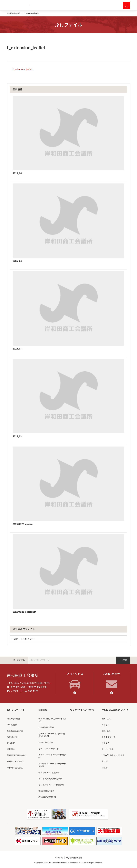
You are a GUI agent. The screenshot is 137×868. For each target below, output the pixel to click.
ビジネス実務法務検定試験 (50, 779)
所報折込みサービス (16, 761)
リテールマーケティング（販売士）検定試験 (52, 735)
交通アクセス (75, 680)
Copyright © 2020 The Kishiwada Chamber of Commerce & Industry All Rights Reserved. (68, 863)
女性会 (105, 768)
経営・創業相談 (13, 719)
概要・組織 (106, 719)
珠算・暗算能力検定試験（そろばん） (52, 720)
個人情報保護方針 (74, 858)
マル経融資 (12, 725)
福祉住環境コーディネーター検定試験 (52, 765)
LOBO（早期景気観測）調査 (113, 755)
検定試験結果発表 (46, 791)
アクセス (106, 725)
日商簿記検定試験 (46, 727)
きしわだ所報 (19, 660)
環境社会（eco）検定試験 (49, 773)
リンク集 (59, 858)
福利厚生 (11, 749)
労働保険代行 (13, 737)
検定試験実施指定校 (47, 797)
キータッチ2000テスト (49, 749)
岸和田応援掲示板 (15, 768)
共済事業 (11, 743)
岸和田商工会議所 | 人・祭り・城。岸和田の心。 (18, 5)
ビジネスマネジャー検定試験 (51, 785)
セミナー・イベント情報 (82, 710)
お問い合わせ (112, 680)
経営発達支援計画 (15, 731)
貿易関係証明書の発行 (17, 755)
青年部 (105, 761)
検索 (123, 660)
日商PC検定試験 (46, 742)
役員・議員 (106, 731)
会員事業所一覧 (109, 737)
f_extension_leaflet (22, 69)
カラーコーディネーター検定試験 (52, 756)
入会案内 (106, 743)
